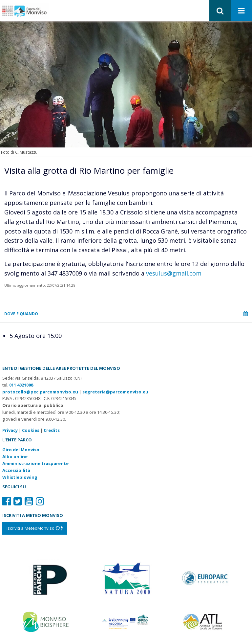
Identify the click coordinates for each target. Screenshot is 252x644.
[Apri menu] (241, 11)
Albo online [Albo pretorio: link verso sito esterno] (15, 456)
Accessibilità (16, 470)
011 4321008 (21, 385)
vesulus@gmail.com (174, 273)
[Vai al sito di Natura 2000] (126, 577)
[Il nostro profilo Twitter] (18, 501)
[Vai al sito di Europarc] (205, 577)
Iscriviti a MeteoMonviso (35, 528)
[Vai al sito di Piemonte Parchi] (47, 577)
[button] (220, 11)
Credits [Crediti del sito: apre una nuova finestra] (52, 430)
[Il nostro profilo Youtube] (29, 501)
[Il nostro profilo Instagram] (40, 501)
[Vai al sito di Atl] (205, 621)
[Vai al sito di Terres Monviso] (126, 621)
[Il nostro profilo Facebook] (7, 501)
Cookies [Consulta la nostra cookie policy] (31, 430)
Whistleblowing (20, 477)
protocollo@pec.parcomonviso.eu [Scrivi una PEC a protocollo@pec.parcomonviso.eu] (40, 392)
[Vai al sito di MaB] (47, 621)
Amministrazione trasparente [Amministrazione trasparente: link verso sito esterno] (35, 463)
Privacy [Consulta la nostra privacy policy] (10, 430)
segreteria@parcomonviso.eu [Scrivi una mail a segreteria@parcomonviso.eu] (115, 392)
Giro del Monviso (21, 450)
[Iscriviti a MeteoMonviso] (35, 528)
